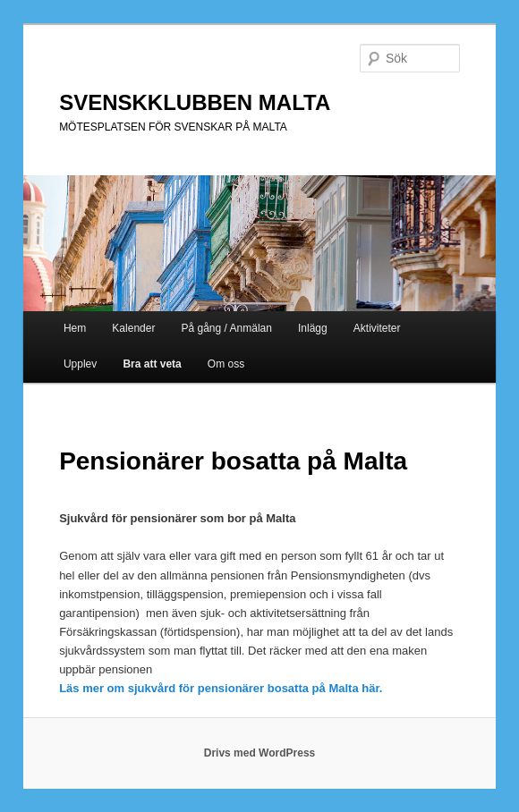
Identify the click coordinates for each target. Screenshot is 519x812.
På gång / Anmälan (227, 328)
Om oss (226, 364)
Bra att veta (152, 364)
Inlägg (313, 328)
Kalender (133, 328)
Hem (75, 328)
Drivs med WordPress (260, 753)
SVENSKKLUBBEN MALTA (195, 102)
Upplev (80, 364)
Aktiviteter (377, 328)
